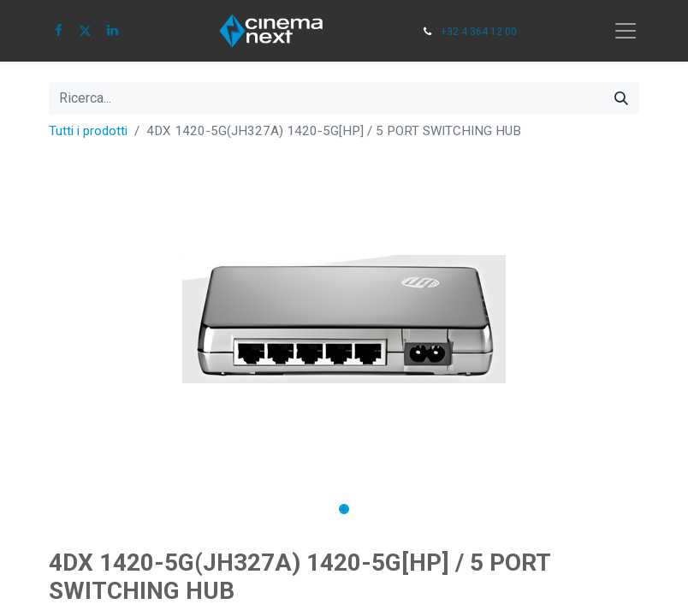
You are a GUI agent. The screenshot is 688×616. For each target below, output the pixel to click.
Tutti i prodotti (88, 131)
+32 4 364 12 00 (479, 32)
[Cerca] (621, 98)
